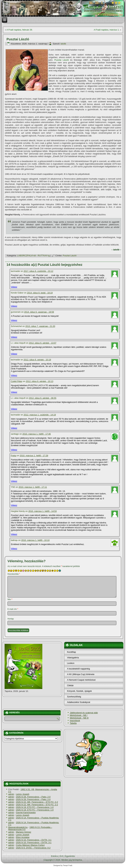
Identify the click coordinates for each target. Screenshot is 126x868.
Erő (61, 856)
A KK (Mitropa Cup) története (81, 674)
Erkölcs (55, 856)
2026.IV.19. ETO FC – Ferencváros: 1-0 (35, 807)
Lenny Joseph (23, 794)
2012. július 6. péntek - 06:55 (43, 398)
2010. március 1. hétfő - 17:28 (34, 456)
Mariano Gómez (23, 832)
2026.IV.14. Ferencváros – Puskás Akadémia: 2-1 (34, 819)
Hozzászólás (14, 574)
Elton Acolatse (23, 837)
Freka (14, 456)
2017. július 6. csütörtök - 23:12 (38, 271)
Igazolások (75, 721)
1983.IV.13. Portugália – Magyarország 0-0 (30, 828)
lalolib (63, 44)
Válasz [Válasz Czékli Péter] (14, 392)
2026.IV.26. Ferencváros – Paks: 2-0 (33, 797)
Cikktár (70, 685)
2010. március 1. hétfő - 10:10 (35, 540)
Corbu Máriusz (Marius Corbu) (30, 845)
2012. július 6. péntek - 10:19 (37, 360)
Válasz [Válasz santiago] (14, 450)
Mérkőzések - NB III (79, 718)
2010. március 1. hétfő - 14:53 (43, 511)
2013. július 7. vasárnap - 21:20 (40, 326)
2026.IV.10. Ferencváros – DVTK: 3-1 (34, 840)
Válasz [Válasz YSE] (14, 505)
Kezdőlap (71, 652)
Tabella (73, 723)
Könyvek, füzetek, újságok (79, 691)
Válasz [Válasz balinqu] (14, 549)
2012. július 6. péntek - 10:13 (39, 381)
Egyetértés (70, 856)
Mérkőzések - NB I (79, 715)
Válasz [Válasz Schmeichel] (14, 337)
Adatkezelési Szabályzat (79, 702)
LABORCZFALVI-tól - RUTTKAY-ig (33, 256)
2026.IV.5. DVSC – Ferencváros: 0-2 (33, 848)
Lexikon (71, 663)
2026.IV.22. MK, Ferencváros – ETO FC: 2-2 (37, 802)
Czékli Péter (17, 381)
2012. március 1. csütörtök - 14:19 (40, 415)
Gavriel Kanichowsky (26, 812)
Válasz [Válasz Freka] (14, 481)
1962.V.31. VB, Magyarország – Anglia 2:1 (33, 790)
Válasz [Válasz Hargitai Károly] (14, 534)
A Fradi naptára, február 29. (20, 30)
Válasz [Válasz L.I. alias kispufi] (14, 354)
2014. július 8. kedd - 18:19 (40, 293)
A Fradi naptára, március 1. (106, 30)
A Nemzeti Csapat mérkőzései (81, 680)
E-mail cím (13, 609)
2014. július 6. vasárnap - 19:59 (39, 312)
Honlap (11, 619)
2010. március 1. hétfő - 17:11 (33, 487)
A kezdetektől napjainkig (78, 669)
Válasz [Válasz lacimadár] (14, 287)
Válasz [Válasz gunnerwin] (14, 320)
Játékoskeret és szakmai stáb (84, 713)
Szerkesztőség (74, 697)
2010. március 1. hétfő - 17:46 (37, 434)
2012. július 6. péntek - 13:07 (43, 343)
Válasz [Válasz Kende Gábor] (14, 306)
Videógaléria (73, 658)
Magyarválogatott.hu (18, 827)
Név (10, 599)
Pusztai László (62, 60)
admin (11, 794)
